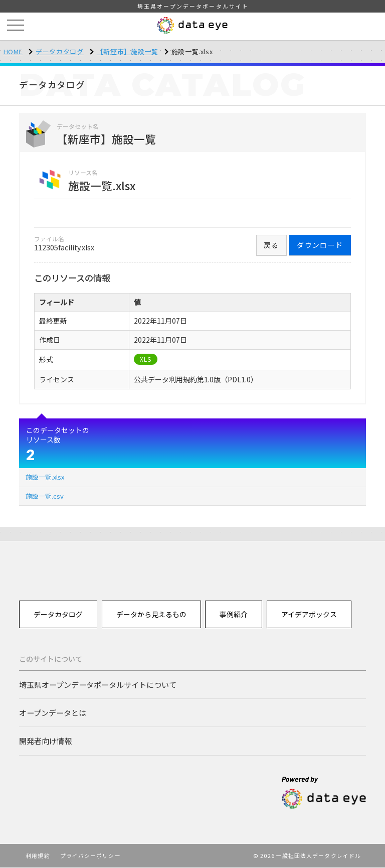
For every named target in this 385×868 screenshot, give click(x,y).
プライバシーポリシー (90, 856)
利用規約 (38, 856)
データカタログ (60, 51)
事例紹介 (234, 614)
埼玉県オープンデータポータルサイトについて (98, 684)
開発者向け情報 (45, 741)
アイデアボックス (309, 614)
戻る (271, 245)
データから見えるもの (151, 614)
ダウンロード (320, 245)
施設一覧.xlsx (45, 477)
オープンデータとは (53, 712)
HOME (13, 51)
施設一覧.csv (45, 496)
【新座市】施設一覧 (128, 51)
